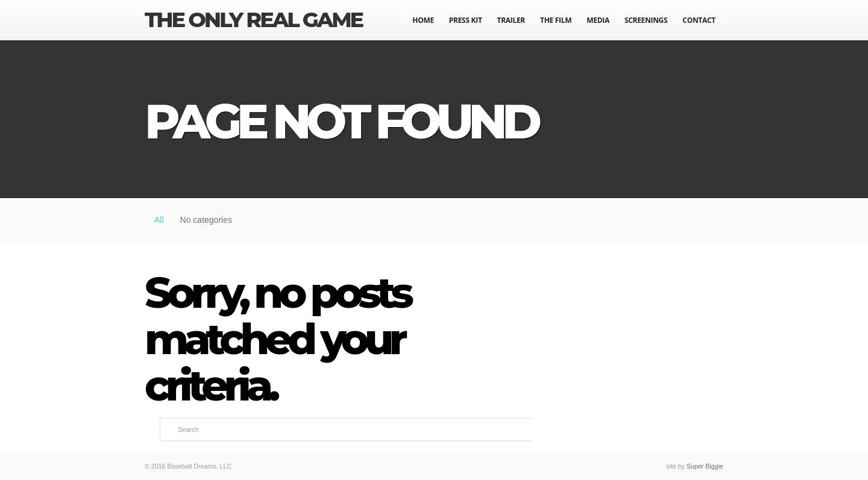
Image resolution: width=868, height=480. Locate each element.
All (159, 220)
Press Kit (466, 20)
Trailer (511, 20)
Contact (699, 20)
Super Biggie (705, 466)
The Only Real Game (253, 20)
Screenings (646, 20)
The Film (556, 20)
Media (598, 20)
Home (423, 20)
